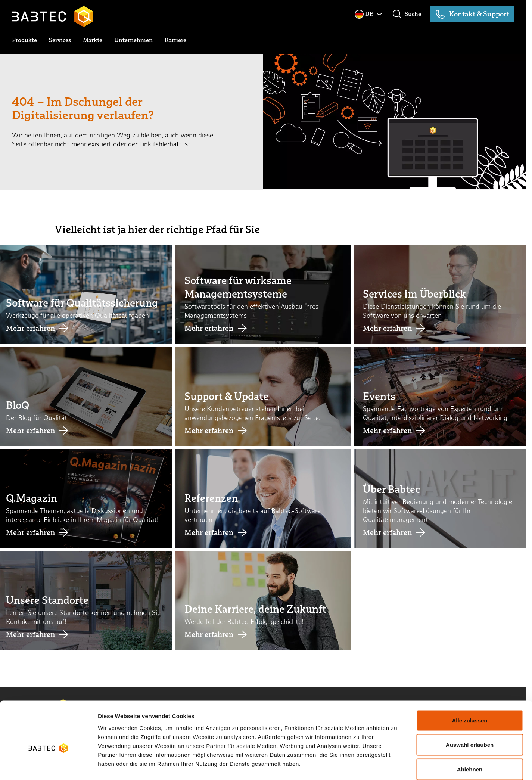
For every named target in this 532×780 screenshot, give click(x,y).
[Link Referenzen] (263, 499)
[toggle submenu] (24, 40)
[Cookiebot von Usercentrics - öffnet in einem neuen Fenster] (48, 765)
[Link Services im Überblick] (442, 294)
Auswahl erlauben (470, 707)
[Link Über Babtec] (442, 499)
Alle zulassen (469, 682)
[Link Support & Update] (263, 396)
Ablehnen (470, 731)
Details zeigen (397, 765)
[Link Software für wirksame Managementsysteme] (263, 294)
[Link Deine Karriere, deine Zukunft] (263, 601)
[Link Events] (442, 396)
